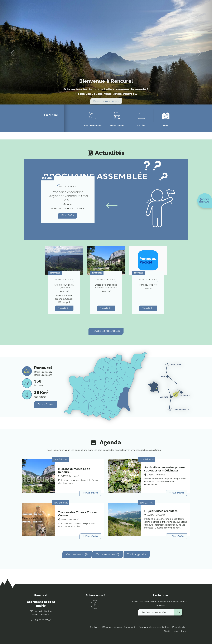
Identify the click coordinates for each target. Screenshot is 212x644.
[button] (205, 201)
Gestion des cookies (175, 631)
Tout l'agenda (137, 554)
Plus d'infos (68, 215)
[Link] (90, 493)
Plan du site (179, 627)
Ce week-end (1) (77, 554)
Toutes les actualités (106, 331)
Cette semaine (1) (108, 554)
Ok (178, 612)
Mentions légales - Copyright (119, 627)
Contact (94, 627)
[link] (180, 7)
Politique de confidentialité (154, 627)
